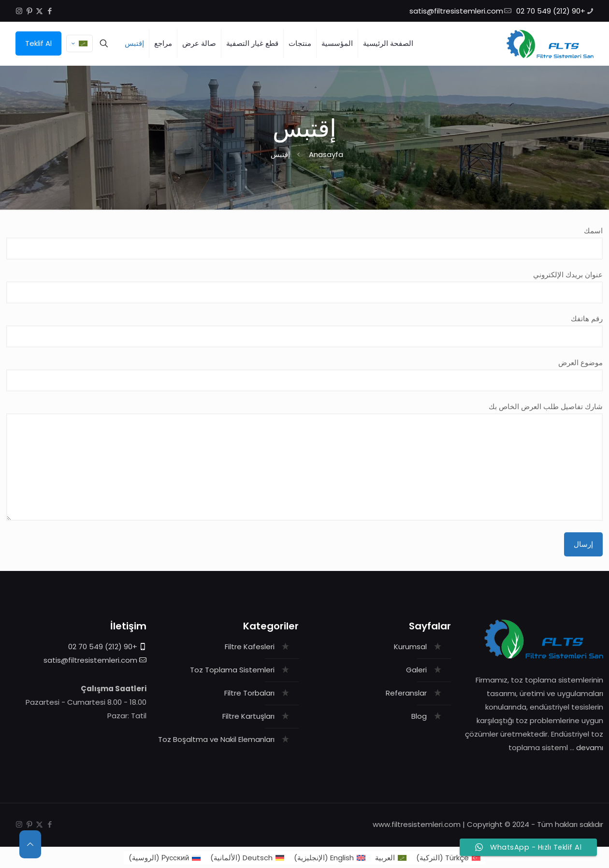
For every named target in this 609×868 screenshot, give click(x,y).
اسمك (305, 242)
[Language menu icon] (80, 43)
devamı (590, 747)
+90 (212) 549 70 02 (103, 647)
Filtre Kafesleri (250, 647)
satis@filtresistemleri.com (90, 660)
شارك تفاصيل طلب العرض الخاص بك (305, 461)
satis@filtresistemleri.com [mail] (456, 11)
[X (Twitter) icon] (39, 11)
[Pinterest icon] (29, 11)
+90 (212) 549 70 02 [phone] (551, 11)
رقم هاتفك (305, 330)
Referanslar (406, 693)
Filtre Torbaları (249, 693)
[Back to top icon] (30, 844)
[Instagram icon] (19, 11)
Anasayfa (326, 154)
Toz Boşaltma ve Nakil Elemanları (216, 739)
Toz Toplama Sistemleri (232, 670)
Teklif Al (38, 43)
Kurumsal (410, 647)
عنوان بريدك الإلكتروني (305, 286)
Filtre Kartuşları (248, 716)
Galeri (416, 670)
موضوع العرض (305, 374)
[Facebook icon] (50, 11)
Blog (419, 716)
